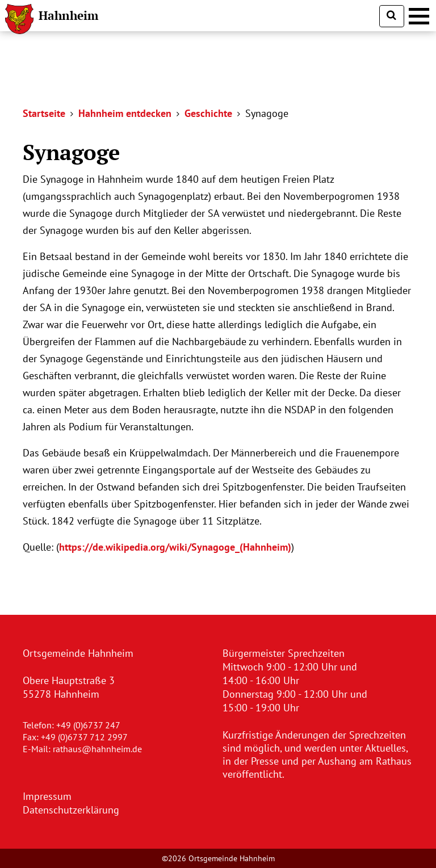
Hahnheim (68, 15)
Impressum (47, 796)
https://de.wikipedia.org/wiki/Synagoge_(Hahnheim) (175, 547)
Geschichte (208, 113)
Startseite (44, 113)
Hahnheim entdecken (125, 113)
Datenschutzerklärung (71, 810)
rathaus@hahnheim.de (97, 749)
